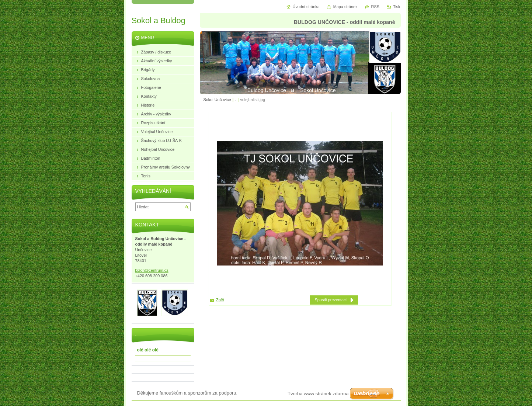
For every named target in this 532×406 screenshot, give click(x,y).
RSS (375, 7)
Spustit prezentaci (331, 300)
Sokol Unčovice (217, 100)
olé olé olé (148, 350)
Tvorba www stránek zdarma (318, 394)
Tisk (397, 7)
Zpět (220, 300)
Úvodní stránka (306, 7)
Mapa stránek (345, 7)
